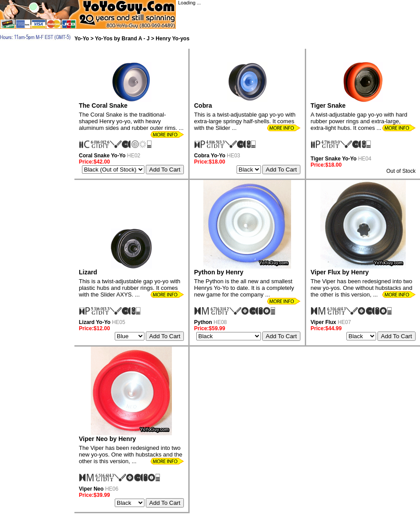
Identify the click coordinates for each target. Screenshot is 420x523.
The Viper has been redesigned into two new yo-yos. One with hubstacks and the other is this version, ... (130, 455)
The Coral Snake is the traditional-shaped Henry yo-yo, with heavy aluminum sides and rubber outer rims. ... (131, 121)
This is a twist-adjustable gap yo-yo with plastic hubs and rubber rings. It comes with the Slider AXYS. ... (130, 288)
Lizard (88, 272)
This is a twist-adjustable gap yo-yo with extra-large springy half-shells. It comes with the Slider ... (245, 121)
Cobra (203, 105)
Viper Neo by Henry (107, 439)
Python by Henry (219, 272)
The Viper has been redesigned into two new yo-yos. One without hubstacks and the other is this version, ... (362, 288)
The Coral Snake (103, 105)
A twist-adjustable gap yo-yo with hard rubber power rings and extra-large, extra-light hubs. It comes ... (359, 121)
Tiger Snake (328, 105)
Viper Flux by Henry (340, 272)
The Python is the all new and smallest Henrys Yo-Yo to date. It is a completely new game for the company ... (244, 288)
